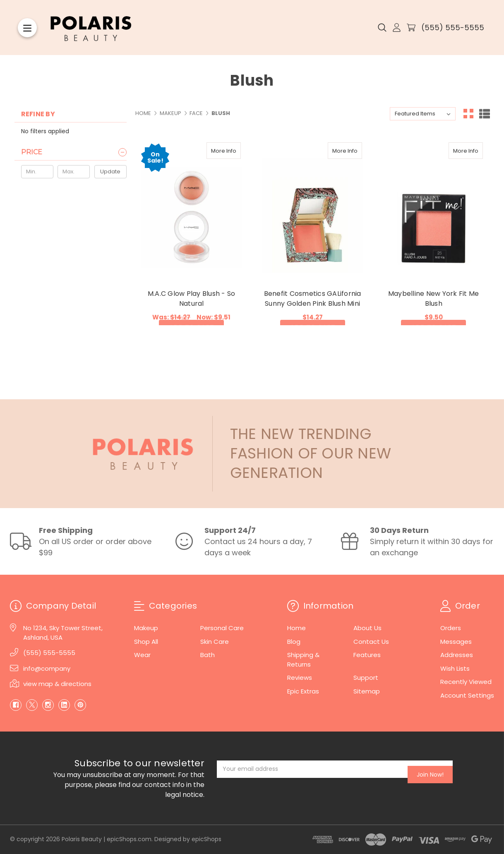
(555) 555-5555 (453, 28)
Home (296, 628)
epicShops (206, 839)
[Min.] (37, 172)
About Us (367, 628)
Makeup (146, 628)
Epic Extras (303, 691)
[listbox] (423, 114)
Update (110, 172)
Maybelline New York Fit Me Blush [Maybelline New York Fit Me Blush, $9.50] (434, 299)
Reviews (300, 678)
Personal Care (222, 628)
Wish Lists (455, 668)
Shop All (146, 642)
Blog (294, 642)
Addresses (457, 655)
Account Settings (467, 695)
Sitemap (367, 691)
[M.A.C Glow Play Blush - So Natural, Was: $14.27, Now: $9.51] (191, 210)
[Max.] (74, 172)
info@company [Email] (47, 668)
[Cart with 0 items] (411, 28)
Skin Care (215, 642)
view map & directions (57, 684)
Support (366, 678)
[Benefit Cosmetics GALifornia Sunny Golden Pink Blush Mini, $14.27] (312, 210)
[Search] (382, 28)
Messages (456, 642)
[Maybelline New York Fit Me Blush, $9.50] (433, 210)
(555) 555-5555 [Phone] (49, 653)
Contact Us (371, 642)
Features (367, 655)
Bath (208, 655)
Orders (451, 628)
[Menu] (27, 28)
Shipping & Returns (303, 660)
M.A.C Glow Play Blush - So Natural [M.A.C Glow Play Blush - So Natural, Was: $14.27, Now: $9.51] (192, 299)
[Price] (74, 152)
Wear (142, 655)
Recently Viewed (466, 682)
